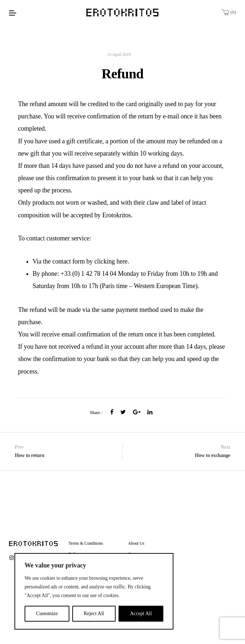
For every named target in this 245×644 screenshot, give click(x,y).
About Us (136, 543)
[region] (94, 591)
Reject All (94, 613)
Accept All (141, 613)
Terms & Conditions (86, 543)
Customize (47, 613)
